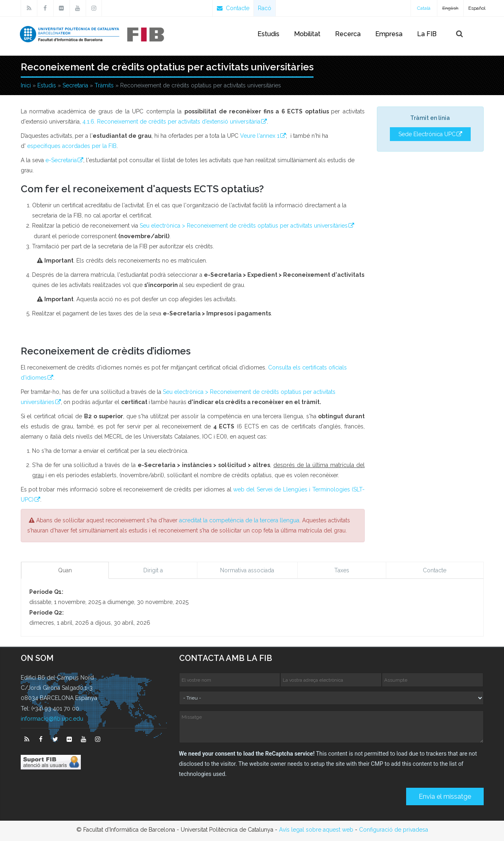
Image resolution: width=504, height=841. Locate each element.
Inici (26, 85)
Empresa (389, 34)
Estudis (268, 34)
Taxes (342, 570)
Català (424, 8)
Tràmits (104, 85)
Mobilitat (307, 34)
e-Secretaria (61, 160)
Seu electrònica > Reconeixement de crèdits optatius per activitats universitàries (244, 226)
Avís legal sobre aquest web (316, 830)
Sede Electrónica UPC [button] (427, 134)
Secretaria (75, 85)
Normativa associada (247, 570)
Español (477, 8)
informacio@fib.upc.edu (52, 719)
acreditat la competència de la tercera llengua (239, 520)
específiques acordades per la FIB (72, 146)
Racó (265, 8)
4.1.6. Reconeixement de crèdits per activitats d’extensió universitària (171, 122)
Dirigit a (153, 570)
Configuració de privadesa (394, 830)
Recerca (348, 34)
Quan (65, 570)
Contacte (233, 8)
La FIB (427, 34)
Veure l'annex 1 (260, 136)
